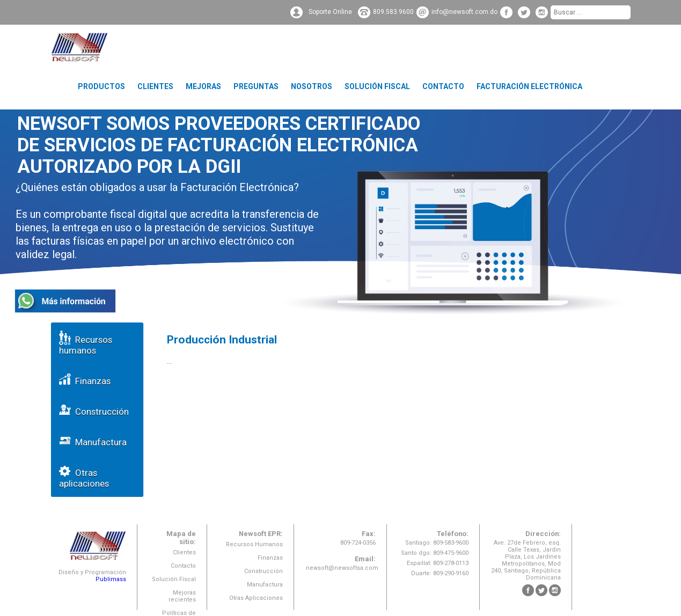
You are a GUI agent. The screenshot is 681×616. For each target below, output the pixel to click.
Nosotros (312, 86)
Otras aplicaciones (84, 476)
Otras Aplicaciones (256, 598)
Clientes (155, 86)
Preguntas (256, 86)
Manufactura (93, 440)
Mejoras (203, 86)
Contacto (443, 86)
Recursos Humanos (254, 544)
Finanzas (85, 379)
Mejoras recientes (182, 596)
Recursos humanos (86, 343)
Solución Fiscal (377, 86)
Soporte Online (330, 12)
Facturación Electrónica (529, 86)
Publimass (111, 579)
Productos (101, 86)
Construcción (94, 410)
